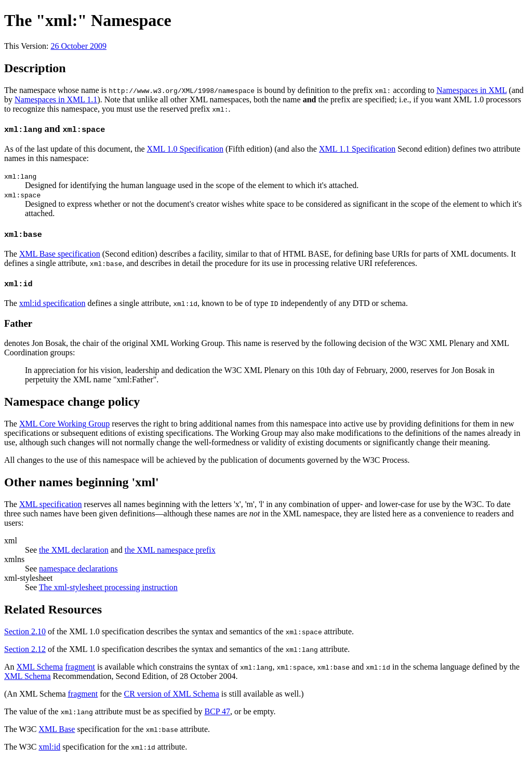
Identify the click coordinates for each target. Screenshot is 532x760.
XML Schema (40, 667)
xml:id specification (52, 303)
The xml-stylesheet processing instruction (108, 587)
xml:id (49, 747)
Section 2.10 (25, 631)
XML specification (51, 504)
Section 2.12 (25, 649)
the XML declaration (74, 550)
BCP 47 (217, 711)
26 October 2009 (78, 46)
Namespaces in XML (471, 90)
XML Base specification (60, 254)
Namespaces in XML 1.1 (56, 99)
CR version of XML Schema (171, 694)
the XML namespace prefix (170, 550)
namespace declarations (78, 569)
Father (18, 323)
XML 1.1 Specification (357, 149)
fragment (80, 667)
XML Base (57, 729)
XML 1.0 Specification (185, 149)
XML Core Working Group (64, 424)
